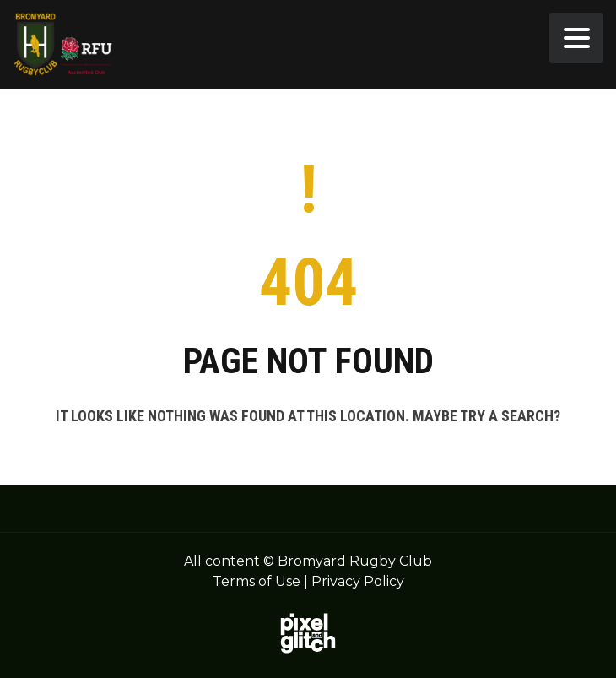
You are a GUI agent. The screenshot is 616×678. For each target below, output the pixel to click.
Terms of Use (257, 581)
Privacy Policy (358, 581)
